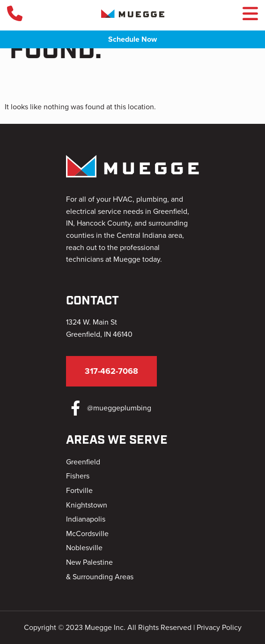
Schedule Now (132, 39)
